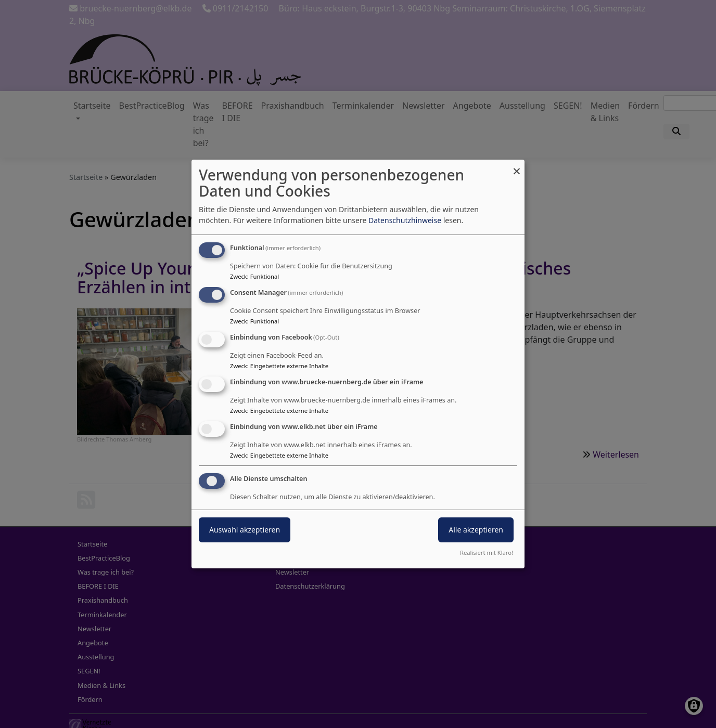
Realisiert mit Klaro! (487, 552)
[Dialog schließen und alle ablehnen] (517, 166)
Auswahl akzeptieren (245, 530)
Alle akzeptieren (476, 530)
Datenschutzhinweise (405, 220)
